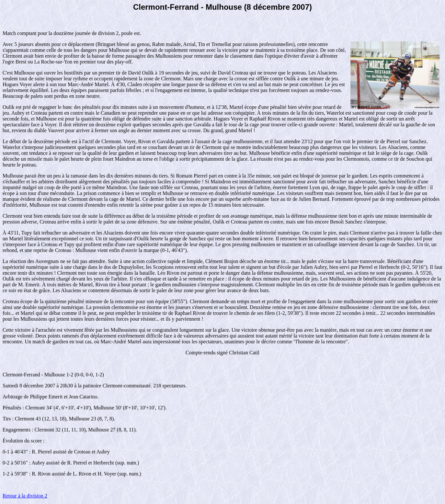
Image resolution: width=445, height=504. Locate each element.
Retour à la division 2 (25, 496)
